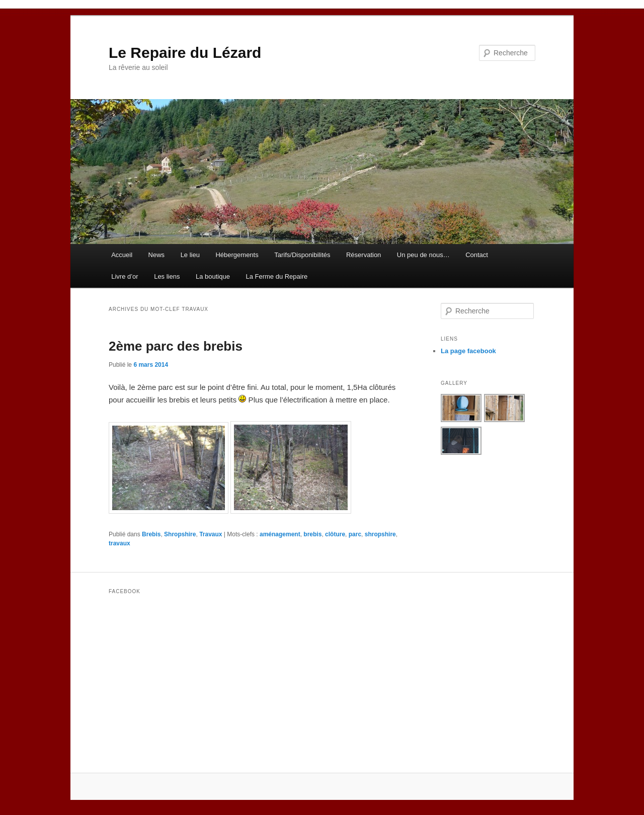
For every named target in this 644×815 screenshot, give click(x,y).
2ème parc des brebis (176, 346)
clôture (335, 534)
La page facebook (468, 351)
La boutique (213, 276)
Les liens (167, 276)
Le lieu (190, 255)
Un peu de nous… (423, 255)
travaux (119, 543)
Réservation (364, 255)
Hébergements (237, 255)
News (157, 255)
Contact (477, 255)
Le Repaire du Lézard (185, 53)
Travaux (211, 534)
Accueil (122, 255)
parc (355, 534)
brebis (312, 534)
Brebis (151, 534)
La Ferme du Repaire (276, 276)
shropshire (380, 534)
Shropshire (180, 534)
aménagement (280, 534)
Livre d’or (125, 276)
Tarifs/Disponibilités (302, 255)
